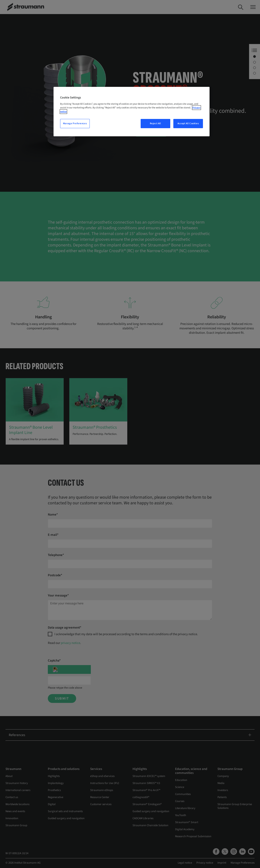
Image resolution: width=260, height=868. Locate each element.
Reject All (155, 123)
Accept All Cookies (188, 123)
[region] (132, 112)
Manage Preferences (75, 123)
